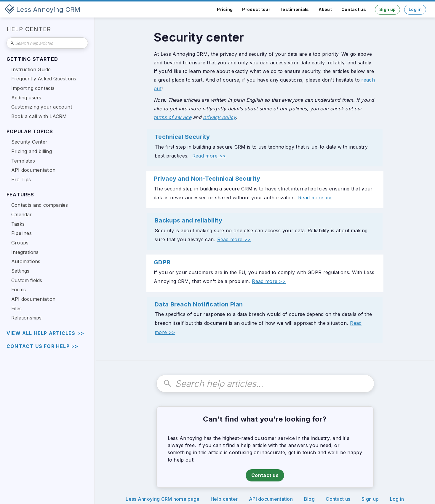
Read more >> (209, 156)
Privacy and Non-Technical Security (207, 179)
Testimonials (294, 9)
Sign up (387, 9)
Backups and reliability (188, 220)
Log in (415, 9)
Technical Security (182, 137)
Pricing (225, 9)
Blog (309, 499)
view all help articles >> (45, 333)
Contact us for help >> (42, 346)
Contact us (354, 9)
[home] (43, 9)
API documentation (271, 499)
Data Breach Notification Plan (199, 304)
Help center (224, 499)
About (325, 9)
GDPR (162, 262)
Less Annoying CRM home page (163, 499)
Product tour (256, 9)
